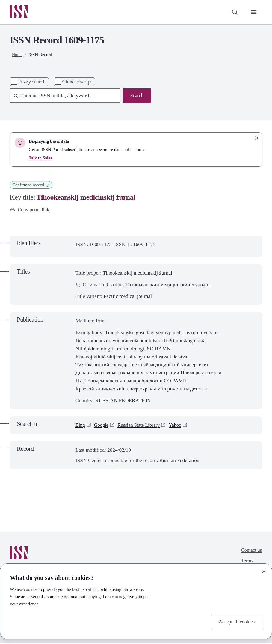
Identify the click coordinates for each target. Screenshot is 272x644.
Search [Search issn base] (136, 96)
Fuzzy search (32, 82)
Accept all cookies (235, 622)
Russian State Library (142, 426)
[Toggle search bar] (234, 12)
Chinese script (77, 82)
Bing (81, 426)
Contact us (251, 552)
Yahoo (180, 426)
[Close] (264, 571)
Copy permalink (31, 211)
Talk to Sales (41, 159)
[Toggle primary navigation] (254, 12)
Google (102, 426)
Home (17, 55)
